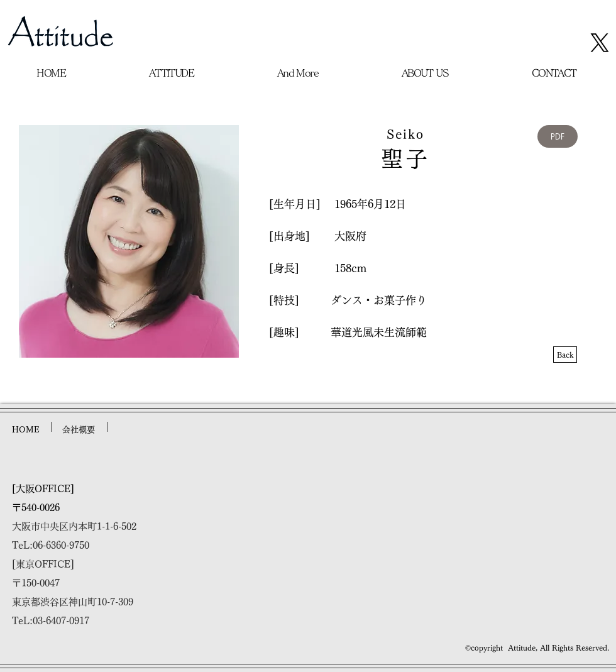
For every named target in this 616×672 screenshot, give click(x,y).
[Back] (565, 355)
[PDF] (558, 136)
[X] (600, 43)
